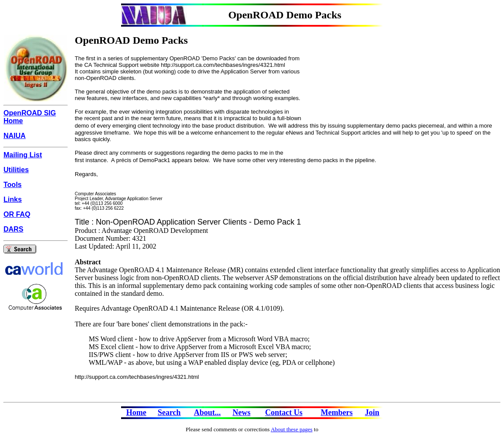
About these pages (291, 429)
